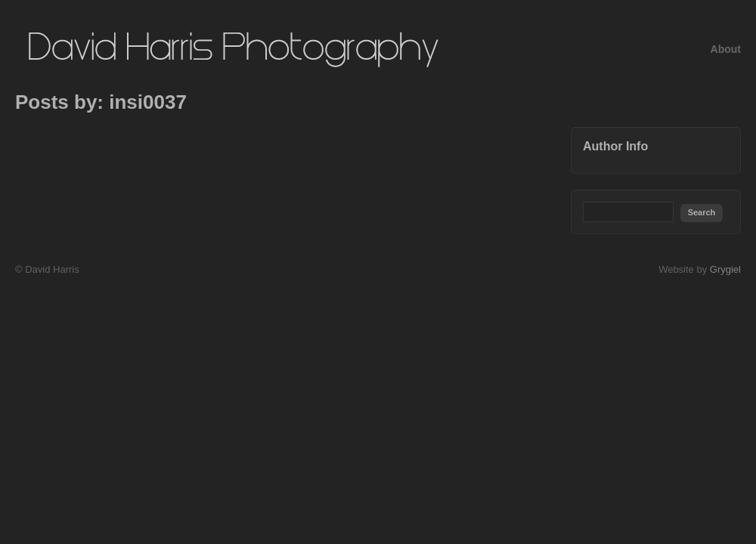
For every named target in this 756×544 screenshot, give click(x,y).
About (726, 49)
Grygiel (725, 269)
